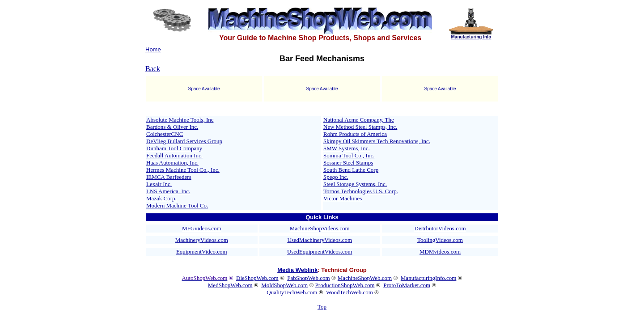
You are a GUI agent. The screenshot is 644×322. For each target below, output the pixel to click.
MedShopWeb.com (230, 285)
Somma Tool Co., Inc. (349, 155)
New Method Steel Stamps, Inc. (360, 127)
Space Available (204, 89)
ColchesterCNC (165, 134)
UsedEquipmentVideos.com (320, 252)
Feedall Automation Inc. (174, 155)
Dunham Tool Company (174, 148)
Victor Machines (343, 198)
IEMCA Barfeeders (169, 177)
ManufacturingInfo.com (429, 278)
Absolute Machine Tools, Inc (180, 120)
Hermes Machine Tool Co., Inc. (183, 170)
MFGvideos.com (202, 228)
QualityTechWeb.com (292, 292)
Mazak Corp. (161, 198)
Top (322, 307)
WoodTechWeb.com (350, 292)
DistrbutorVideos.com (440, 228)
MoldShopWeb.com (284, 285)
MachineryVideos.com (202, 240)
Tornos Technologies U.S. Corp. (361, 191)
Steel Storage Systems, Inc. (355, 184)
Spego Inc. (336, 177)
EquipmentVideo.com (202, 252)
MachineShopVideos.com (320, 228)
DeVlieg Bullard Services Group (184, 141)
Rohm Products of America (355, 134)
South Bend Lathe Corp (351, 170)
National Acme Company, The (359, 120)
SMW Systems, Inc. (347, 148)
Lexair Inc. (159, 184)
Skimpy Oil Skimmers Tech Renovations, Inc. (377, 141)
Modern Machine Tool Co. (177, 205)
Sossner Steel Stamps (348, 163)
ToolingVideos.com (440, 240)
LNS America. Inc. (168, 191)
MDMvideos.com (440, 252)
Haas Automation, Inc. (172, 163)
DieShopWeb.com (257, 278)
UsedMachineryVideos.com (320, 240)
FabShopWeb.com (308, 278)
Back (153, 69)
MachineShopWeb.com (365, 278)
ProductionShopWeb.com (345, 285)
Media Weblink (297, 270)
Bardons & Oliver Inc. (172, 127)
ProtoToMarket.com (407, 285)
